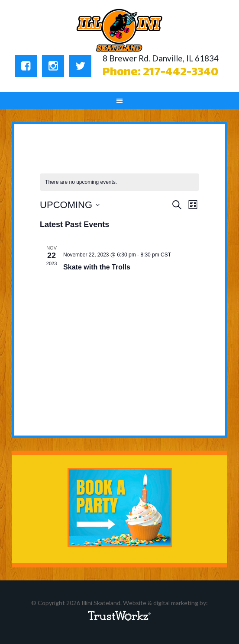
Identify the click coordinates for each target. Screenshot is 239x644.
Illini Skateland (120, 30)
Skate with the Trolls (97, 267)
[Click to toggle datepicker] (70, 205)
